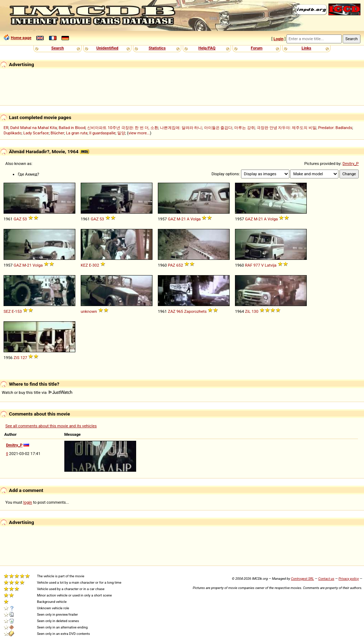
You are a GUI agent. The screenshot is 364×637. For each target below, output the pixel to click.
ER (6, 128)
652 (180, 265)
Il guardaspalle (102, 133)
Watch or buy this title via (37, 392)
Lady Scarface (36, 133)
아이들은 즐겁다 (218, 128)
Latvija (271, 265)
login (28, 502)
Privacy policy (349, 579)
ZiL (248, 311)
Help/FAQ (207, 48)
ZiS (16, 358)
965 (180, 311)
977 (257, 265)
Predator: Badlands (335, 128)
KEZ (84, 265)
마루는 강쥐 (245, 128)
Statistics (157, 48)
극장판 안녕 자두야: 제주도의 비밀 (287, 128)
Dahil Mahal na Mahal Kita (34, 128)
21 (184, 219)
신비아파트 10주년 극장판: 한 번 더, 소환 (123, 128)
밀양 (121, 133)
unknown (89, 311)
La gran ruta (77, 133)
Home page (21, 38)
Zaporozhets (195, 311)
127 (24, 358)
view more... (139, 133)
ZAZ (172, 311)
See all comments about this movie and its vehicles (51, 426)
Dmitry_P (351, 164)
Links (306, 48)
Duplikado (12, 133)
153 (18, 311)
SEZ (7, 311)
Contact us (326, 579)
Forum (257, 48)
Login (278, 39)
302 (96, 265)
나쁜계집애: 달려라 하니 (181, 128)
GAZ (17, 219)
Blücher (57, 133)
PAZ (172, 265)
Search (57, 48)
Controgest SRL (302, 579)
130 (255, 311)
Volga (196, 219)
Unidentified (107, 48)
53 (25, 219)
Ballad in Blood (72, 128)
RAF (249, 265)
